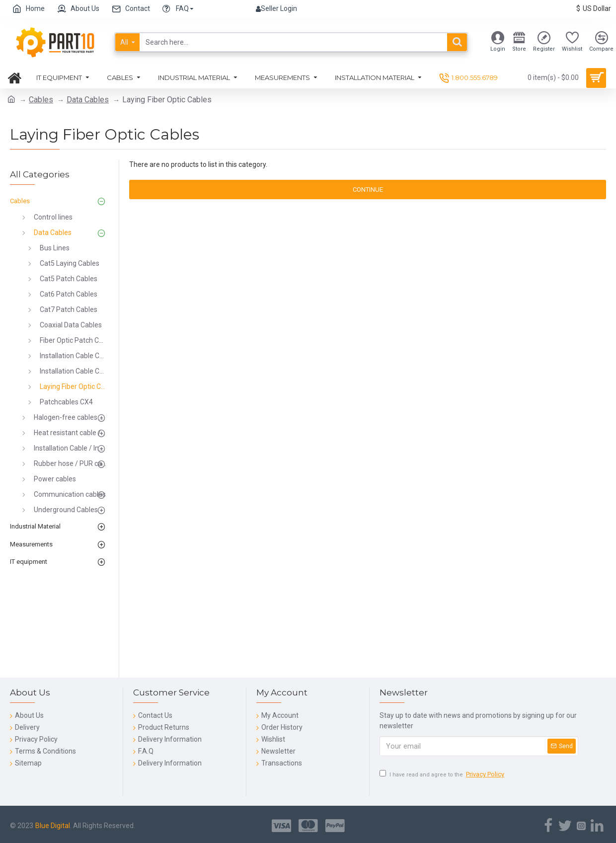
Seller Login (276, 8)
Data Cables (88, 100)
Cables (41, 100)
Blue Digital (53, 826)
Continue (368, 190)
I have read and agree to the (443, 775)
